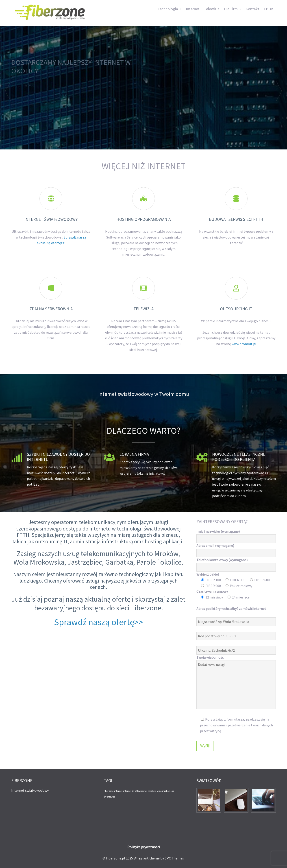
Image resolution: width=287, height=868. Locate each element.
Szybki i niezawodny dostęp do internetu (58, 457)
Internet (193, 9)
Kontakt (252, 9)
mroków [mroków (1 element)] (152, 791)
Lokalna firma (134, 454)
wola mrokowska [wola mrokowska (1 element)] (165, 791)
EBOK (269, 9)
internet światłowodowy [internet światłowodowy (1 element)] (135, 791)
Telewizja (212, 9)
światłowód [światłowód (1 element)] (110, 797)
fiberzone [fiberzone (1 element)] (109, 791)
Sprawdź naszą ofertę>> (98, 622)
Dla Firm (231, 9)
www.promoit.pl (244, 344)
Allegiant (141, 858)
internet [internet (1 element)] (118, 791)
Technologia (168, 9)
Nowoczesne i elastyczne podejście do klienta (239, 457)
